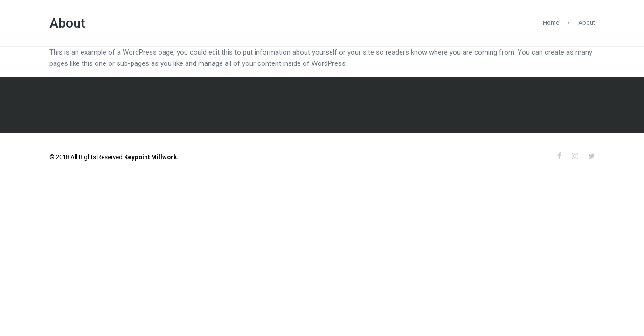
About (67, 23)
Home (551, 23)
